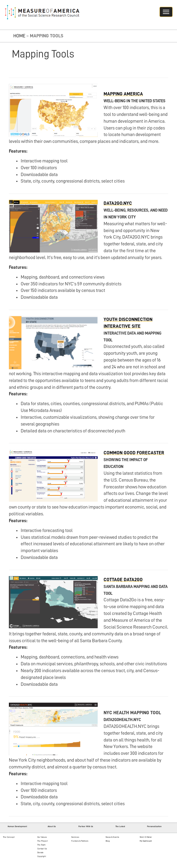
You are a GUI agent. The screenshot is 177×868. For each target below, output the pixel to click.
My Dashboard (146, 841)
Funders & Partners (80, 841)
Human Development (17, 826)
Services (75, 837)
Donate (40, 852)
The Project (42, 841)
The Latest (120, 826)
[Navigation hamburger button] (166, 12)
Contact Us (42, 849)
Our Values (42, 837)
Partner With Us (86, 826)
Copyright (42, 856)
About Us (52, 826)
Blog (108, 841)
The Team (41, 845)
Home (19, 36)
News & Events (112, 837)
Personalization (154, 826)
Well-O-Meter (146, 837)
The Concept (9, 837)
